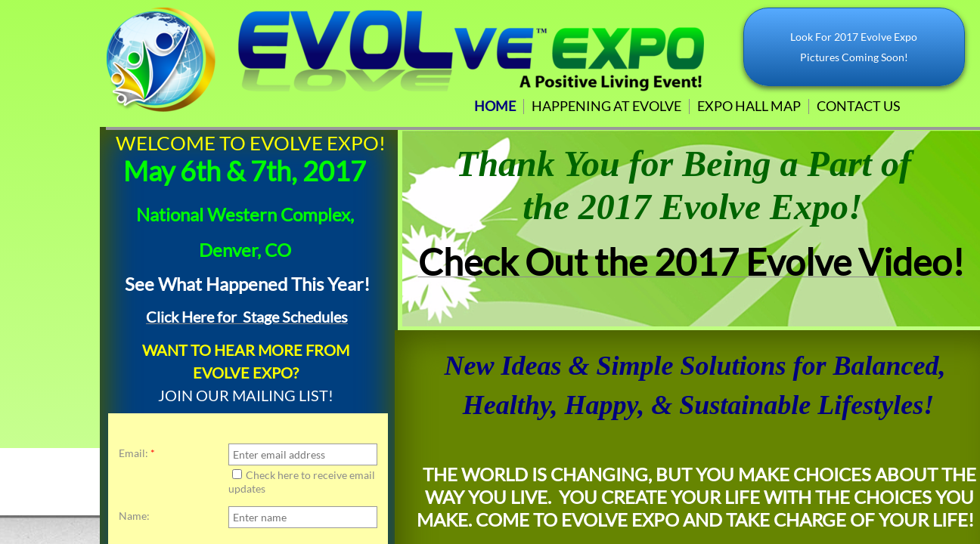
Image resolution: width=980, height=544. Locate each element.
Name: (134, 516)
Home (495, 106)
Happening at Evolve (606, 106)
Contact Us (859, 106)
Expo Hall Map (749, 106)
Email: (137, 453)
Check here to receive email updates (302, 482)
